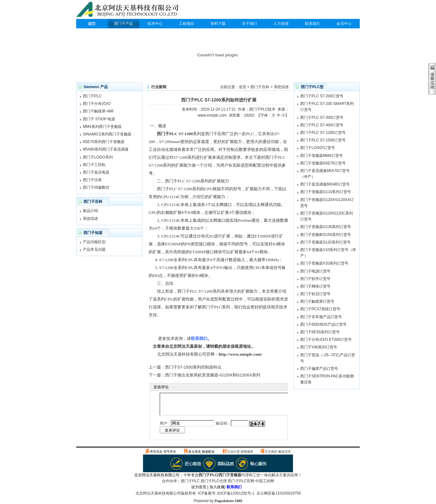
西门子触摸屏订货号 (317, 301)
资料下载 (218, 24)
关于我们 (250, 24)
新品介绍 (90, 211)
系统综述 (90, 219)
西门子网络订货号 (315, 286)
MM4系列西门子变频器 (102, 127)
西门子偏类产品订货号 (319, 369)
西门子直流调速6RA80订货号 (325, 184)
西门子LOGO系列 (98, 157)
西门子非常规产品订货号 (321, 317)
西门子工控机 (94, 165)
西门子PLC (92, 24)
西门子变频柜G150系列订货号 (326, 235)
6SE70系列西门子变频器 (104, 142)
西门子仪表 (92, 180)
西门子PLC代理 (129, 10)
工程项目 (186, 24)
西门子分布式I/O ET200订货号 (326, 340)
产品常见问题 (94, 249)
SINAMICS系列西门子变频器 (107, 134)
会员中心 (344, 24)
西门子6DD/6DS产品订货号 (323, 324)
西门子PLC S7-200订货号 (322, 96)
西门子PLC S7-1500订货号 (323, 140)
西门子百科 (260, 87)
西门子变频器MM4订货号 (321, 156)
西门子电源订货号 (315, 271)
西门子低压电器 (96, 172)
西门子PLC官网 (241, 481)
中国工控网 (265, 481)
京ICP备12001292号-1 (236, 493)
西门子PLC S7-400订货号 (322, 125)
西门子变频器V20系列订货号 (324, 263)
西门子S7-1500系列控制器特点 (193, 367)
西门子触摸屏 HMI (98, 111)
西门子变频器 (230, 475)
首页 (243, 87)
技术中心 (155, 24)
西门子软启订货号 (315, 294)
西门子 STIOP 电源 (99, 119)
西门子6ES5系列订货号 (320, 332)
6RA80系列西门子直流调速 (106, 149)
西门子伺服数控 (96, 187)
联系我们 (313, 24)
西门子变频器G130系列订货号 (326, 227)
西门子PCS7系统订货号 (320, 309)
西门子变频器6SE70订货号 (323, 163)
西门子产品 (123, 24)
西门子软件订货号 (315, 279)
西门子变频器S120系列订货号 (325, 242)
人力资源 (281, 24)
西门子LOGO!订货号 (318, 148)
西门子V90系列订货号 (319, 347)
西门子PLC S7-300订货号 (322, 117)
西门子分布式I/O (97, 104)
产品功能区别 (94, 242)
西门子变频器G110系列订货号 (326, 192)
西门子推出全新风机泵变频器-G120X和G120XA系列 (213, 375)
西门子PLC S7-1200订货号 (323, 133)
